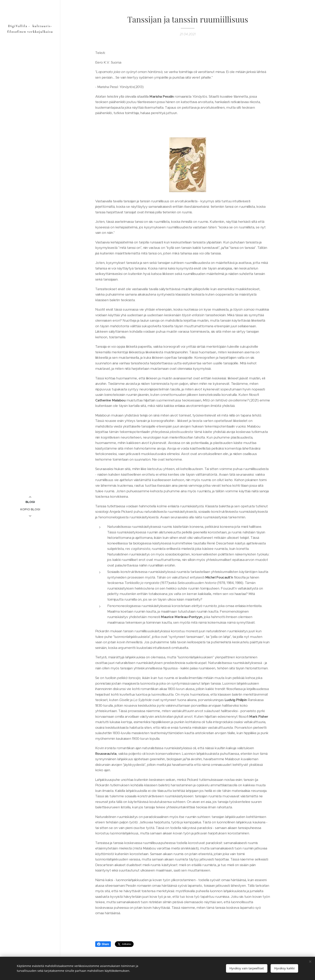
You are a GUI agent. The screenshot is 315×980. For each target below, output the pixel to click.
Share (103, 944)
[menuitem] (30, 502)
